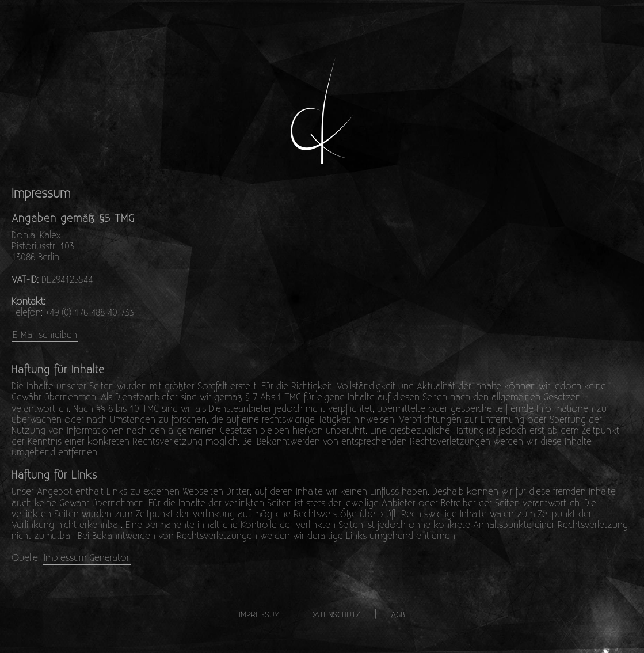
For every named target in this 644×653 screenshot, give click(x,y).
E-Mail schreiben (45, 334)
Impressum (259, 614)
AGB (398, 614)
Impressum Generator (87, 557)
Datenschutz (335, 614)
